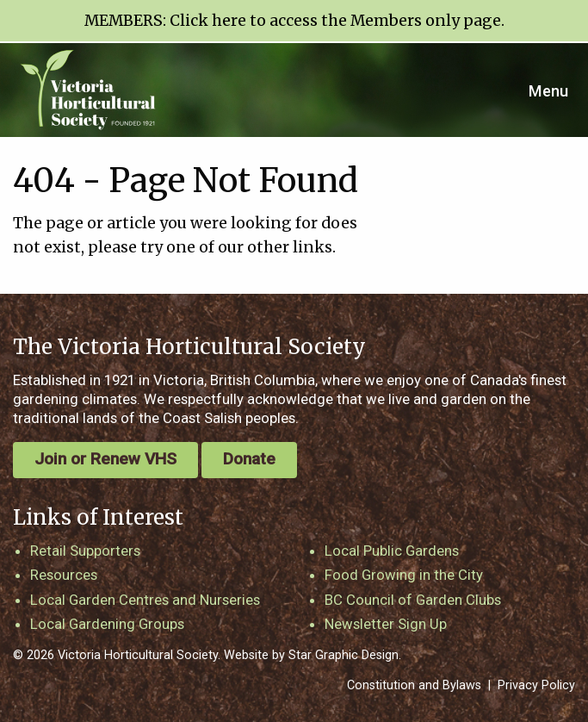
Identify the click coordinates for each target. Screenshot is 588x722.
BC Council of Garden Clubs (413, 600)
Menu (548, 91)
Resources (64, 575)
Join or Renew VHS (105, 459)
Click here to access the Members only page (335, 21)
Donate (249, 459)
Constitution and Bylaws (414, 685)
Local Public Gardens (392, 551)
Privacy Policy (536, 685)
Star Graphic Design (344, 655)
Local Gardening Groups (107, 624)
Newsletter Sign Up (386, 624)
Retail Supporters (85, 551)
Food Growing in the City (404, 575)
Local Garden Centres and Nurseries (145, 600)
